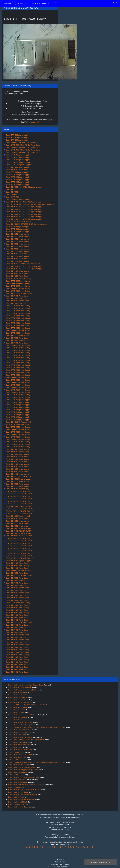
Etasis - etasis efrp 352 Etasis (18, 807)
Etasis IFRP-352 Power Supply (17, 276)
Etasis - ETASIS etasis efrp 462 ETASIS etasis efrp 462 (27, 705)
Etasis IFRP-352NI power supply (18, 516)
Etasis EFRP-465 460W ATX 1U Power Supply (23, 142)
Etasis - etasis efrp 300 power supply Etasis (23, 795)
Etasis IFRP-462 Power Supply (17, 296)
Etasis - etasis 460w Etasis (17, 780)
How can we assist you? (101, 862)
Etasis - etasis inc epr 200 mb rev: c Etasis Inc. (24, 690)
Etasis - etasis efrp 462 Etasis (18, 700)
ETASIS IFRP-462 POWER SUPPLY (19, 491)
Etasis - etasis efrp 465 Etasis (18, 792)
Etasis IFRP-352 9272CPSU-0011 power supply (24, 187)
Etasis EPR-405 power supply (17, 135)
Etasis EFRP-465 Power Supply (18, 288)
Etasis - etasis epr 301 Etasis (18, 717)
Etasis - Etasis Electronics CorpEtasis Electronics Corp (26, 740)
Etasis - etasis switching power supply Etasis (23, 770)
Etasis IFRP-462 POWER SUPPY (18, 531)
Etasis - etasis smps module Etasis (20, 730)
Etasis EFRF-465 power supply (17, 227)
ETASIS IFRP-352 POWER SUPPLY (19, 541)
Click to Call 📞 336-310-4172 (16, 4)
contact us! (35, 122)
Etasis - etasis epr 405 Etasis (18, 742)
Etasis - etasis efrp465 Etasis (18, 692)
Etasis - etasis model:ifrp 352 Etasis (20, 722)
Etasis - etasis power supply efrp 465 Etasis (23, 715)
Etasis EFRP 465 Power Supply (17, 281)
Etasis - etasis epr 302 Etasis (18, 802)
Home (55, 2)
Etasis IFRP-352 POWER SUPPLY (19, 536)
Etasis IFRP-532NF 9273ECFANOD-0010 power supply (27, 224)
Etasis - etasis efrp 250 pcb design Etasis (22, 725)
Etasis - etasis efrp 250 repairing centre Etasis (23, 777)
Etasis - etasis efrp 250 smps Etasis (20, 732)
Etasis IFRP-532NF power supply (18, 476)
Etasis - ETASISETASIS (16, 752)
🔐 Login (115, 2)
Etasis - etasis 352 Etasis (16, 720)
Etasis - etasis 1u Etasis (16, 712)
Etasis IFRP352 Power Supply (17, 449)
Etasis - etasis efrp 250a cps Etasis (20, 687)
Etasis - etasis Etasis (15, 747)
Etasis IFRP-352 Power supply (17, 335)
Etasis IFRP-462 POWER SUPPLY (19, 506)
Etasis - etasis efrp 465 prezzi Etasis (20, 702)
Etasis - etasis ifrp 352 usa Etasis (19, 745)
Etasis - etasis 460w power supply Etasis (22, 767)
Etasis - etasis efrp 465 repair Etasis (20, 750)
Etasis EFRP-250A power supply (18, 162)
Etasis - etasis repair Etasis (17, 757)
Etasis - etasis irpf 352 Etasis (18, 697)
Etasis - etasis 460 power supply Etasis (21, 800)
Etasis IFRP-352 (12, 189)
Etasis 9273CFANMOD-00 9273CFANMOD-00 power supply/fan (30, 204)
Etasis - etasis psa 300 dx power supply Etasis (23, 790)
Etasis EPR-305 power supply (17, 138)
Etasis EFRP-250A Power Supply (18, 279)
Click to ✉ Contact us (41, 4)
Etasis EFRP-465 (12, 194)
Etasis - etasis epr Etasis (16, 797)
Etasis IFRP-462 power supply (17, 167)
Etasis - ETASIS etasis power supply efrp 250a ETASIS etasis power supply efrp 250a (37, 727)
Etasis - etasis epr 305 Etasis (18, 782)
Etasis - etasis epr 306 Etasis (18, 707)
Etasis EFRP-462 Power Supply (18, 395)
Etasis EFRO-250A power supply (18, 222)
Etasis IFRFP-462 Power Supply (18, 652)
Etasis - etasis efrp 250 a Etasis (19, 765)
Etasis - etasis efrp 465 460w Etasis (20, 755)
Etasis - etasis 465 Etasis (16, 710)
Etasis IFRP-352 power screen (17, 526)
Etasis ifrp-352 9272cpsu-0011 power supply (22, 264)
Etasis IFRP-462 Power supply (17, 489)
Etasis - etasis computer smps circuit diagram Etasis (25, 685)
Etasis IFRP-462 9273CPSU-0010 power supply (24, 202)
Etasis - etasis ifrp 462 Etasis (18, 772)
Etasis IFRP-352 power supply (17, 234)
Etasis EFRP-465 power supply (17, 155)
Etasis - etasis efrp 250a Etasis (18, 695)
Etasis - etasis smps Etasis (17, 735)
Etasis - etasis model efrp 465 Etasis (20, 737)
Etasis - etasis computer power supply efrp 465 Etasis (26, 785)
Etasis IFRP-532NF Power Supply (18, 293)
